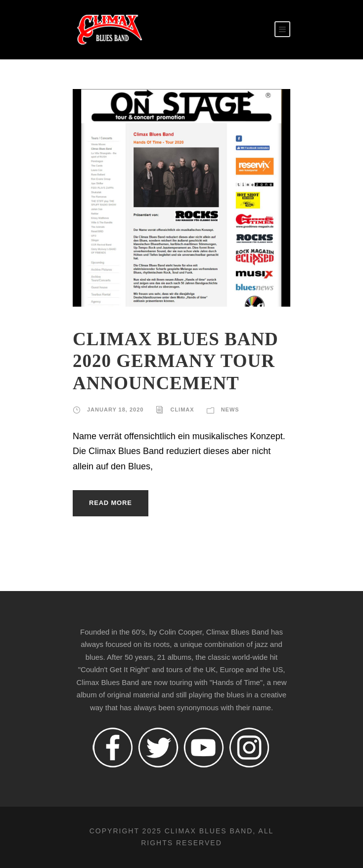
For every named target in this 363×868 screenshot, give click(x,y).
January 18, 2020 (115, 410)
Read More (111, 503)
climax (182, 410)
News (230, 410)
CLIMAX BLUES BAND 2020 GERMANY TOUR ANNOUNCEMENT (176, 361)
